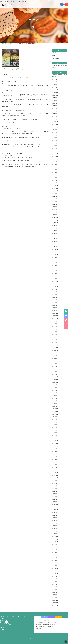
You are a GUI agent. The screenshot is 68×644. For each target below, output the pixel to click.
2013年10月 (55, 446)
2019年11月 (55, 284)
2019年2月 (55, 308)
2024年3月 (55, 146)
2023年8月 (55, 164)
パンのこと (55, 55)
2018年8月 (55, 324)
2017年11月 (55, 348)
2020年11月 (55, 252)
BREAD (66, 324)
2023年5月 (55, 172)
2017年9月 (55, 353)
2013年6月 (55, 457)
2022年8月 (55, 196)
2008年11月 (55, 603)
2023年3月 (55, 178)
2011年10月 (55, 510)
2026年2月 (55, 85)
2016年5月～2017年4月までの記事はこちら (59, 76)
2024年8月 (55, 132)
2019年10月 (55, 287)
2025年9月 (55, 98)
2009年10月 (55, 574)
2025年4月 (55, 111)
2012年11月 (55, 475)
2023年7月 (55, 167)
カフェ (45, 617)
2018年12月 (55, 313)
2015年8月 (55, 388)
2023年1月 (55, 183)
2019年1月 (55, 310)
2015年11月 (55, 380)
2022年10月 (55, 191)
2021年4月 (55, 239)
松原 (52, 617)
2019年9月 (55, 289)
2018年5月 (55, 332)
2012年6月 (55, 489)
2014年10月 (55, 414)
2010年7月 (55, 550)
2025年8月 (55, 101)
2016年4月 (55, 366)
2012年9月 (55, 481)
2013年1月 (55, 470)
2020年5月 (55, 268)
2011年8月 (55, 515)
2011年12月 (55, 505)
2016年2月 (55, 372)
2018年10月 (55, 318)
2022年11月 (55, 188)
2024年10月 (55, 127)
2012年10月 (55, 478)
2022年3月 (55, 210)
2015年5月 (55, 396)
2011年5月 (55, 523)
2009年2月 (55, 595)
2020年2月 (55, 276)
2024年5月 (55, 140)
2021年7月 (55, 231)
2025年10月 (55, 95)
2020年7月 (55, 263)
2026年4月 (55, 79)
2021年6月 (55, 233)
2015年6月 (55, 393)
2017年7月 (55, 358)
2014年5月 (55, 427)
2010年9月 (55, 544)
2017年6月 (55, 361)
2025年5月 (55, 109)
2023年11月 (55, 156)
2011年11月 (55, 507)
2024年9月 (55, 130)
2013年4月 (55, 462)
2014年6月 (55, 425)
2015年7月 (55, 390)
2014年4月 (55, 430)
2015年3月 (55, 401)
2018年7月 (55, 327)
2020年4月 (55, 271)
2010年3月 (55, 560)
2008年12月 (55, 600)
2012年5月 (55, 491)
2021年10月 (55, 223)
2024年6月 (55, 138)
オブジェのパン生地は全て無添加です (59, 66)
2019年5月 (55, 300)
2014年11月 (55, 412)
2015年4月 (55, 398)
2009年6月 (55, 584)
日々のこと (55, 53)
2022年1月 (55, 215)
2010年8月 (55, 547)
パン (2, 632)
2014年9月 (55, 417)
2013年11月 (55, 443)
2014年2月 (55, 435)
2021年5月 (55, 236)
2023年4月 (55, 175)
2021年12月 (55, 218)
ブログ (36, 5)
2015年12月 (55, 377)
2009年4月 (55, 590)
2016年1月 (55, 374)
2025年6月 (55, 106)
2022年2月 (55, 212)
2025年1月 (55, 119)
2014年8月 (55, 419)
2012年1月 (55, 502)
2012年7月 (55, 486)
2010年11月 (55, 539)
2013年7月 (55, 454)
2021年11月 (55, 220)
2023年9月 (55, 162)
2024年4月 (55, 143)
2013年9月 (55, 449)
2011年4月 (55, 526)
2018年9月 (55, 321)
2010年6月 (55, 552)
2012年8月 (55, 483)
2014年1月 (55, 438)
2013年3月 (55, 465)
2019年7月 (55, 295)
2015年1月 (55, 406)
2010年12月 (55, 536)
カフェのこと (56, 58)
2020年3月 (55, 273)
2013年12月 (55, 441)
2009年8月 (55, 579)
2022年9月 (55, 194)
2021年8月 (55, 228)
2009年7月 (55, 582)
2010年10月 (55, 542)
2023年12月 (55, 154)
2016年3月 (55, 369)
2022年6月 (55, 202)
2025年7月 (55, 103)
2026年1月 (55, 87)
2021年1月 (55, 247)
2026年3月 (55, 82)
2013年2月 (55, 467)
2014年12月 (55, 409)
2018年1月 (55, 342)
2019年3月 (55, 305)
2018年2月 (55, 340)
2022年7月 (55, 199)
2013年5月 (55, 459)
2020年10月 (55, 255)
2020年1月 (55, 279)
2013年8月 (55, 451)
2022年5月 (55, 204)
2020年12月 (55, 249)
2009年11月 (55, 571)
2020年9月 (55, 257)
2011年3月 (55, 528)
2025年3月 (55, 114)
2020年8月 (55, 260)
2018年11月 (55, 316)
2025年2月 (55, 117)
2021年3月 (55, 241)
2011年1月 (55, 534)
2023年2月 (55, 180)
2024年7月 (55, 135)
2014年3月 (55, 433)
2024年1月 (55, 151)
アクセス (28, 5)
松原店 (66, 313)
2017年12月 (55, 345)
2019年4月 (55, 303)
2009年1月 (55, 598)
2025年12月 (55, 90)
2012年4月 (55, 494)
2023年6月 (55, 170)
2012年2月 (55, 499)
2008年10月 (55, 606)
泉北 (59, 617)
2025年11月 (55, 93)
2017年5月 (55, 364)
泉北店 (66, 317)
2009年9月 (55, 576)
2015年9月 (55, 385)
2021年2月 (55, 244)
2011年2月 (55, 531)
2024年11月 (55, 124)
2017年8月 (55, 356)
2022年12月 (55, 186)
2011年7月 (55, 518)
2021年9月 (55, 225)
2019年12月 (55, 281)
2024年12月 (55, 122)
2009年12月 (55, 568)
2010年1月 (55, 566)
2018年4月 (55, 334)
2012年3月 (55, 497)
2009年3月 (55, 592)
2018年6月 (55, 329)
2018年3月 (55, 337)
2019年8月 (55, 292)
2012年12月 (55, 473)
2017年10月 (55, 350)
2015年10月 (55, 382)
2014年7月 (55, 422)
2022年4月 (55, 207)
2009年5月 (55, 587)
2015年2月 (55, 404)
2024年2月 (55, 148)
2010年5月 (55, 555)
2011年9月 (55, 513)
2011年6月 (55, 520)
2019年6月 (55, 297)
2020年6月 (55, 265)
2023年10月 (55, 159)
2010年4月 (55, 558)
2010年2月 (55, 563)
